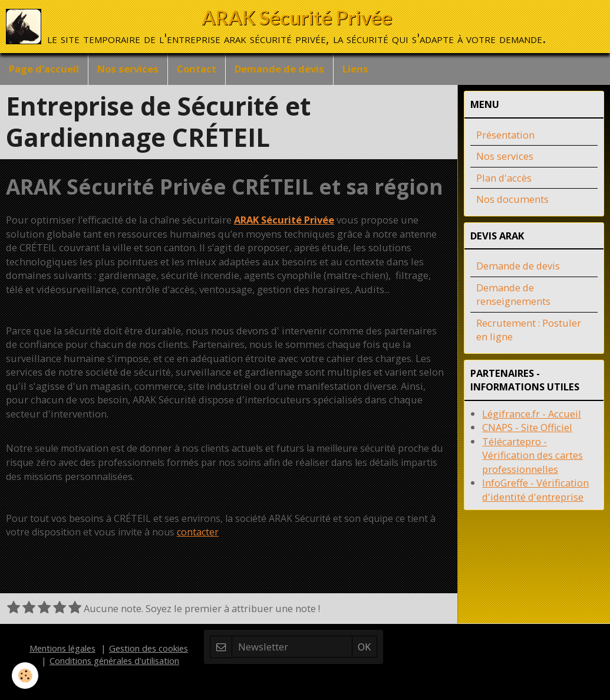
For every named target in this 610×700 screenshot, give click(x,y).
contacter (198, 532)
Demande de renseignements (513, 295)
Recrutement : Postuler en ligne (529, 330)
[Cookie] (25, 676)
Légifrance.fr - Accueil (532, 414)
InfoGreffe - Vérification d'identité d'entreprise (535, 490)
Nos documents (512, 199)
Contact (197, 69)
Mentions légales (62, 648)
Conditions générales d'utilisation (114, 660)
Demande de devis (279, 69)
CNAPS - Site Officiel (527, 427)
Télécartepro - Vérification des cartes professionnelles (532, 455)
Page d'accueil (44, 69)
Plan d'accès (504, 178)
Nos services (128, 69)
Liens (355, 69)
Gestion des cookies (149, 648)
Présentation (505, 135)
